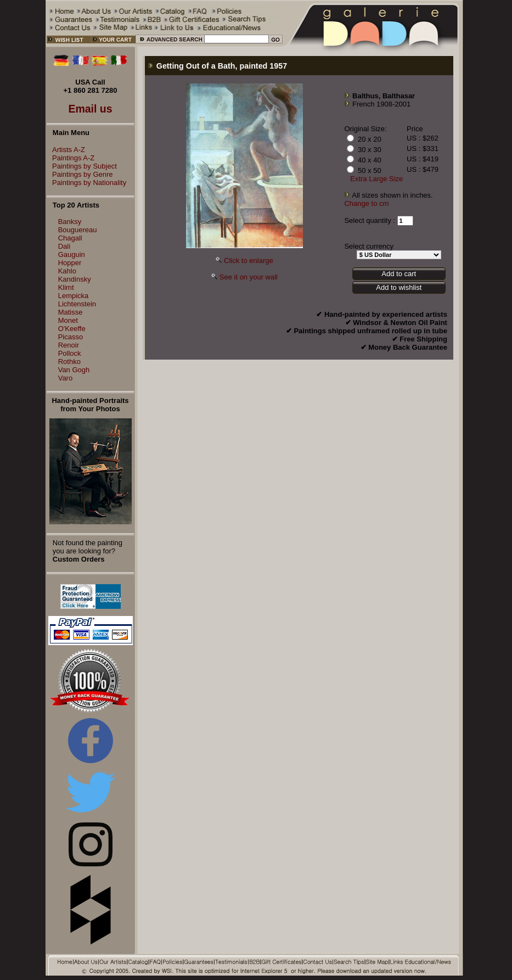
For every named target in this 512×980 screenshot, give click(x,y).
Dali (64, 246)
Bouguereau (78, 230)
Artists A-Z (66, 150)
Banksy (70, 222)
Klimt (66, 287)
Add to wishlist (399, 287)
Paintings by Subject (82, 166)
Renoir (69, 345)
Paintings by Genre (80, 174)
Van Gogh (74, 370)
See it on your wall (249, 277)
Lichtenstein (77, 304)
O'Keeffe (72, 329)
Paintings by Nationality (86, 183)
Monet (68, 320)
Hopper (70, 263)
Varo (66, 378)
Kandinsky (75, 279)
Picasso (71, 337)
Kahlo (67, 271)
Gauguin (72, 254)
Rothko (69, 362)
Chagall (70, 238)
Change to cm (366, 203)
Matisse (71, 312)
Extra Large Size (376, 179)
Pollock (70, 353)
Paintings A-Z (71, 158)
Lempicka (74, 296)
